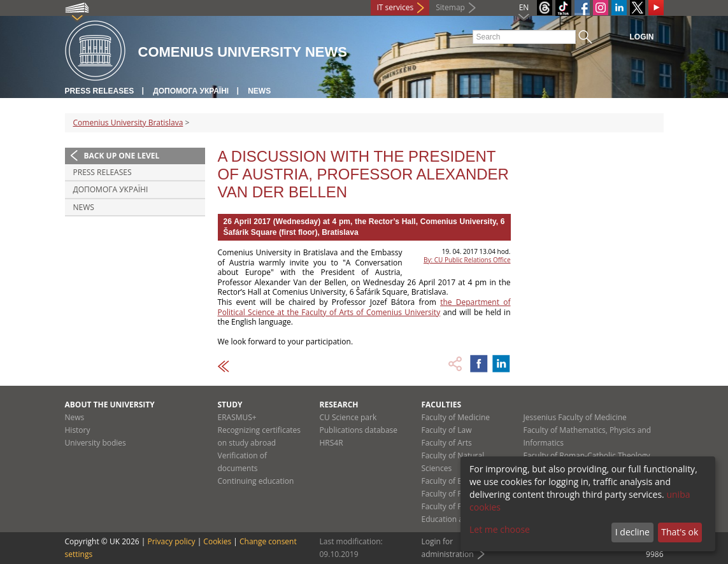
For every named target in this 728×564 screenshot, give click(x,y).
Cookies (217, 541)
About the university (110, 405)
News (259, 91)
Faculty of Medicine (456, 417)
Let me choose (500, 529)
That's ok (680, 532)
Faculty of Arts (447, 443)
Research (339, 405)
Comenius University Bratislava (128, 123)
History (78, 430)
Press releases (100, 91)
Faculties (442, 405)
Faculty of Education (457, 481)
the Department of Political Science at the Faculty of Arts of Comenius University (364, 307)
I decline (632, 532)
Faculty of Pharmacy (457, 494)
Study (230, 405)
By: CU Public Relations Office (467, 260)
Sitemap (450, 7)
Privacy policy (171, 541)
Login (642, 37)
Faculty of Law (447, 430)
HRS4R (332, 443)
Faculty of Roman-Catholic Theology (587, 455)
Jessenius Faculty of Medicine (575, 417)
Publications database (359, 430)
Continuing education (256, 481)
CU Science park (348, 417)
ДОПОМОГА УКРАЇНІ (191, 91)
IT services (396, 7)
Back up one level (122, 156)
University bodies (96, 443)
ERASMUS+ (237, 417)
